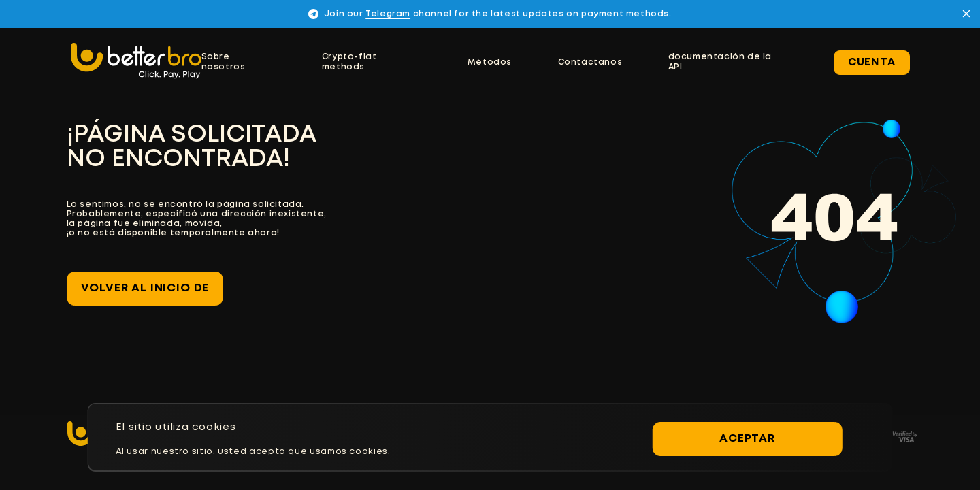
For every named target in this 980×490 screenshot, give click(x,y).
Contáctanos (590, 62)
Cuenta (872, 63)
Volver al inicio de (145, 288)
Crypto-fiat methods (349, 62)
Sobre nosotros (224, 62)
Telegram (388, 14)
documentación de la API (720, 62)
